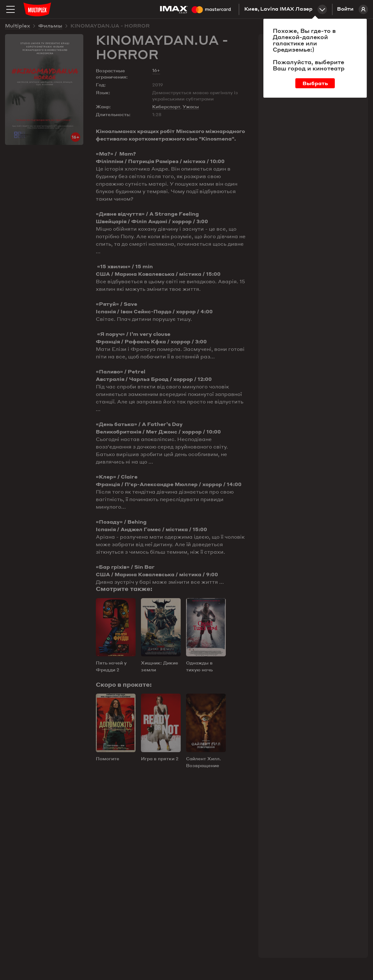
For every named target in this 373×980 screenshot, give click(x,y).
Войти (352, 9)
